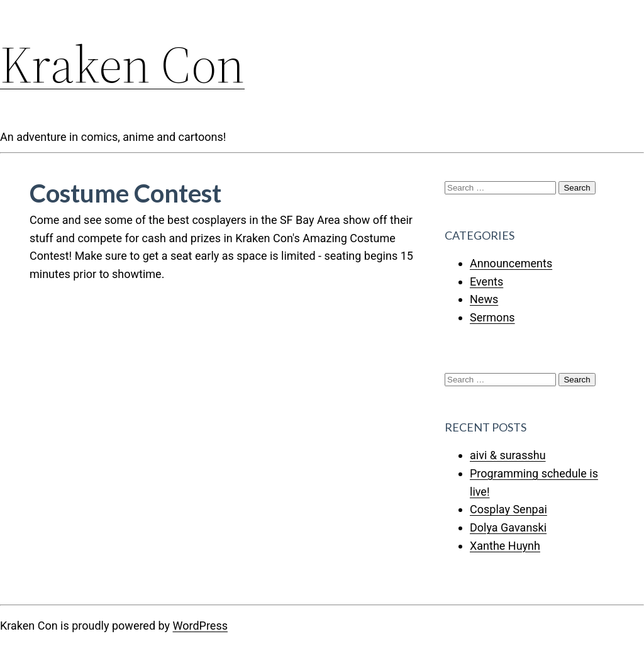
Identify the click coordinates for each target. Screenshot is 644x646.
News (484, 299)
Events (486, 281)
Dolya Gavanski (508, 527)
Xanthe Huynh (505, 546)
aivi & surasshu (508, 455)
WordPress (200, 626)
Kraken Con (122, 64)
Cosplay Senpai (508, 509)
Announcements (511, 263)
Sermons (492, 317)
